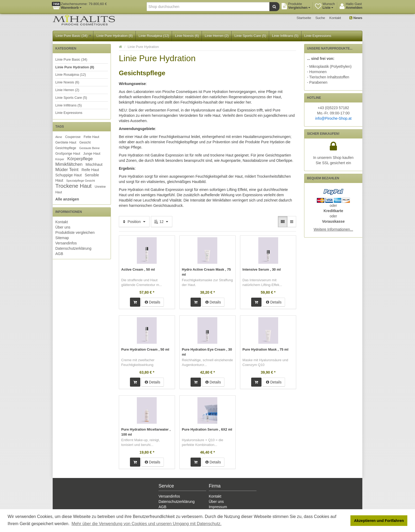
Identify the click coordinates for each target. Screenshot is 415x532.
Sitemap (62, 238)
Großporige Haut (68, 154)
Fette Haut (91, 137)
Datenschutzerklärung (73, 248)
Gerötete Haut (66, 142)
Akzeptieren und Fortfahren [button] (379, 521)
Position (134, 222)
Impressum (218, 506)
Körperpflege (80, 159)
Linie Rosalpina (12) (154, 36)
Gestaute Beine (89, 148)
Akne (59, 137)
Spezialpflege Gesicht (80, 181)
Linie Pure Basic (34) (73, 36)
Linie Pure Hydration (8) (114, 36)
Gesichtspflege (66, 148)
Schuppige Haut (69, 175)
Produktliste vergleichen (75, 233)
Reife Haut (90, 170)
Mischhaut (94, 164)
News (356, 18)
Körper (60, 159)
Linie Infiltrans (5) (285, 36)
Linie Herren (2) (217, 36)
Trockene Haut (73, 186)
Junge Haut (92, 154)
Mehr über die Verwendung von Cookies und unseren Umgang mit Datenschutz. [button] (146, 524)
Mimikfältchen (69, 164)
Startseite (304, 18)
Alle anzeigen (67, 199)
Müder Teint (67, 170)
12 (162, 222)
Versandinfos (66, 243)
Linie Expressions (318, 36)
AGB (59, 254)
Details (153, 302)
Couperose (73, 137)
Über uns (63, 227)
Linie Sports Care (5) (250, 36)
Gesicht (85, 142)
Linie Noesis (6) (187, 36)
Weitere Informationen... (333, 229)
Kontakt (335, 18)
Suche (320, 18)
